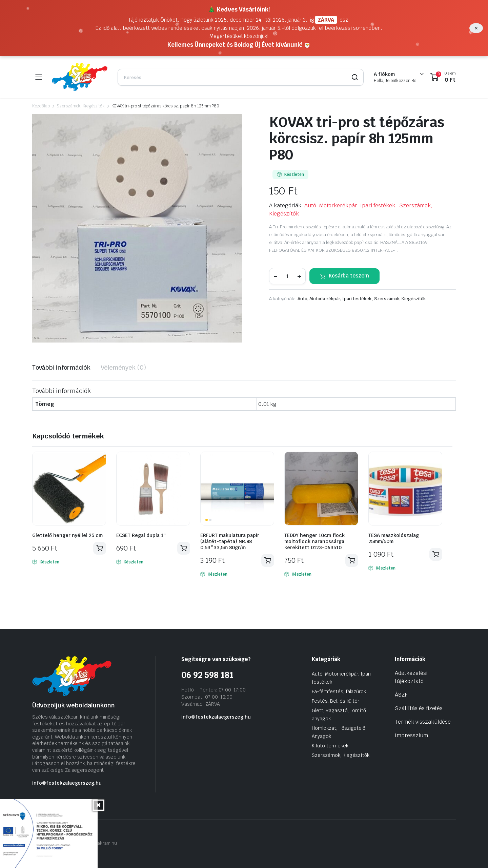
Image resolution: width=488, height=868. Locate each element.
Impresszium (411, 735)
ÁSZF (401, 695)
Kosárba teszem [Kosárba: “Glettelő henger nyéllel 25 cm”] (100, 548)
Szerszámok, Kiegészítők (81, 106)
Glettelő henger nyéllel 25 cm (67, 535)
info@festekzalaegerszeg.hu (67, 783)
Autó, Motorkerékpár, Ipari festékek (350, 205)
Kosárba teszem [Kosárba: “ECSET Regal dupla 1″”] (184, 548)
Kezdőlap (41, 106)
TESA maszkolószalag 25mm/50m (394, 538)
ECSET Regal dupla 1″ (141, 535)
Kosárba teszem (349, 276)
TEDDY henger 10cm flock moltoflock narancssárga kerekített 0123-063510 (314, 541)
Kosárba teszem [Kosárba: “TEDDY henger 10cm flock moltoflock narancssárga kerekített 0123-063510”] (352, 560)
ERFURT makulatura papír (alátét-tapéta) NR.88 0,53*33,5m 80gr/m (230, 541)
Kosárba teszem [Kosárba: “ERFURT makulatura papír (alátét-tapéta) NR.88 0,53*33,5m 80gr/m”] (268, 560)
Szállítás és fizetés (419, 708)
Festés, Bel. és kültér (335, 701)
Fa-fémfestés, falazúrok (339, 691)
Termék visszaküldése (423, 722)
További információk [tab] (61, 367)
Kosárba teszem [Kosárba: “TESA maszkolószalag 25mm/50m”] (436, 554)
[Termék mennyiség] (287, 276)
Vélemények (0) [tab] (123, 367)
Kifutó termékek (330, 746)
